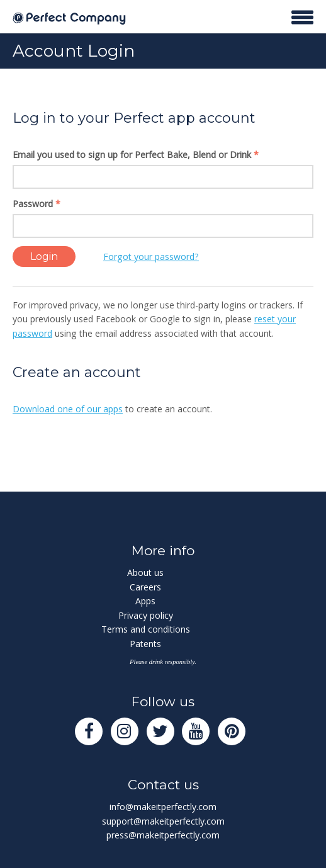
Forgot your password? (151, 256)
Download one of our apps (68, 409)
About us (145, 572)
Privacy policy (146, 615)
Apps (145, 601)
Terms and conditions (146, 629)
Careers (145, 587)
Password (37, 204)
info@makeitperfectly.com (163, 807)
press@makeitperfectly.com (163, 835)
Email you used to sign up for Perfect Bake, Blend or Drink (136, 155)
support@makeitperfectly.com (163, 821)
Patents (145, 644)
